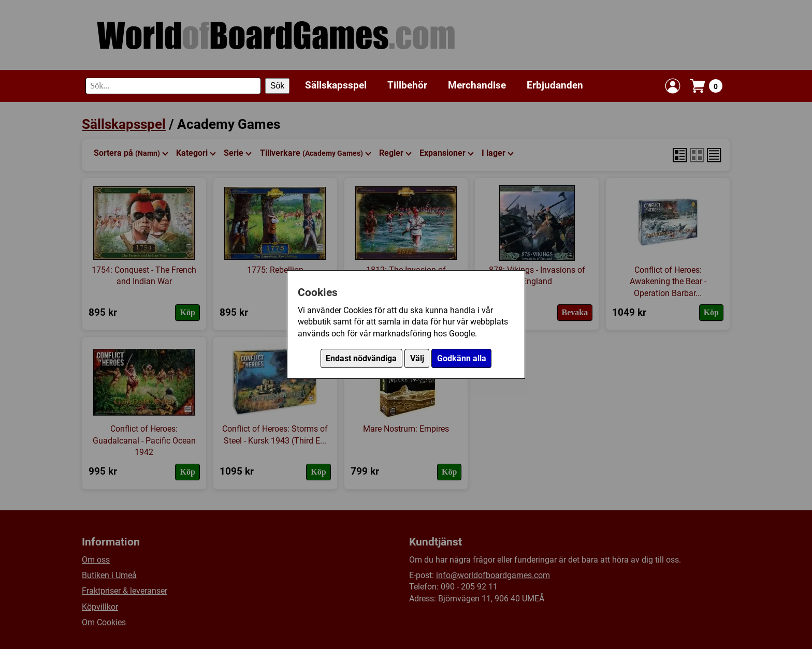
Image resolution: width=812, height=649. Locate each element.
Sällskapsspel (336, 85)
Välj (417, 358)
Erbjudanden (555, 85)
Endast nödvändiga (361, 358)
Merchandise (477, 85)
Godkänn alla (462, 358)
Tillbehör (407, 85)
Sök (278, 86)
